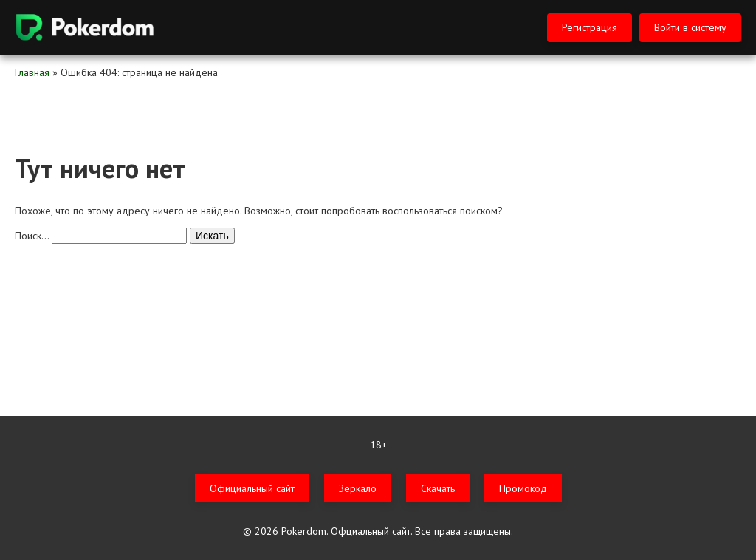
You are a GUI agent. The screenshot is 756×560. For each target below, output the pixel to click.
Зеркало (358, 488)
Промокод (523, 488)
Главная (32, 72)
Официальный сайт (252, 488)
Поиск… (32, 236)
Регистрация (590, 27)
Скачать (438, 488)
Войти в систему (690, 27)
